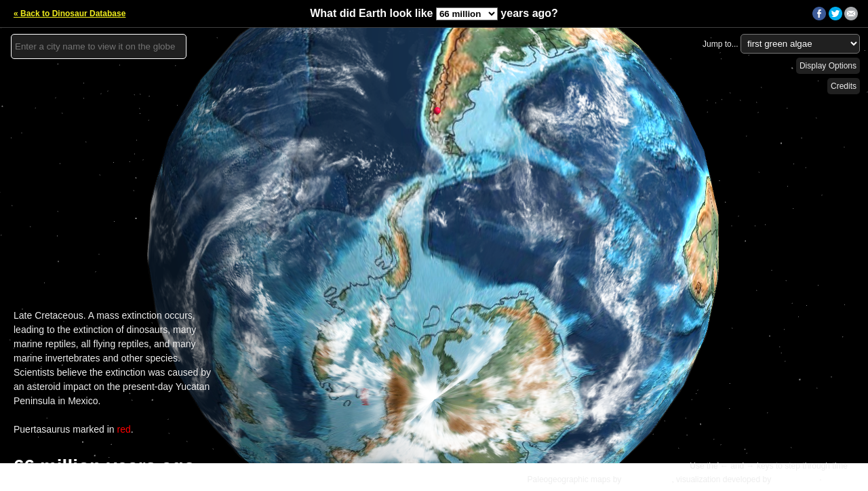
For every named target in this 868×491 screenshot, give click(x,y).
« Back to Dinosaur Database (70, 14)
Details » (842, 479)
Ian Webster (795, 479)
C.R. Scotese (648, 479)
